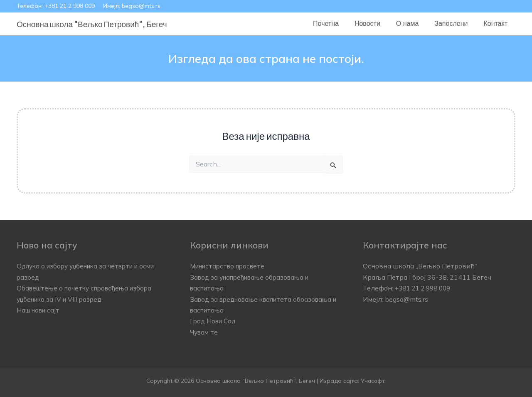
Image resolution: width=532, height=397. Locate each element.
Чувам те (205, 332)
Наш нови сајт (40, 310)
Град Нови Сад (214, 321)
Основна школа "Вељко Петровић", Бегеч (92, 24)
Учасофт (373, 381)
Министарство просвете (230, 266)
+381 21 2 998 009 (70, 6)
